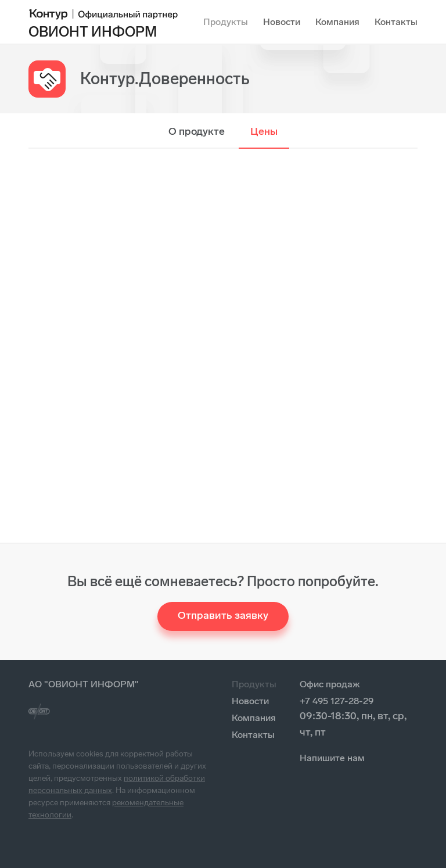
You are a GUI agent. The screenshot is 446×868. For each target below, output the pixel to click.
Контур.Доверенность (165, 79)
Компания (337, 22)
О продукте (197, 131)
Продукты (226, 22)
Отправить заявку (223, 615)
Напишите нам (332, 758)
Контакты (396, 22)
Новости (282, 22)
